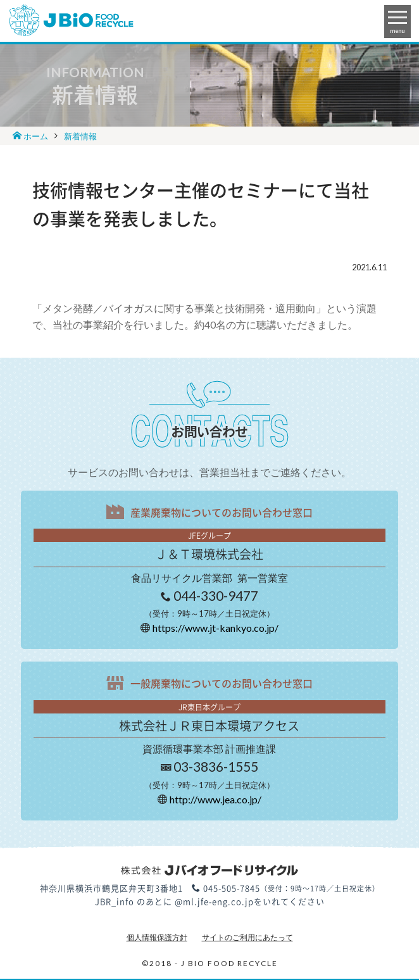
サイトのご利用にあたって (247, 937)
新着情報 (80, 136)
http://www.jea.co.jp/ (216, 799)
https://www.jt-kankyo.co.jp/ (216, 628)
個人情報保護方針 (157, 937)
